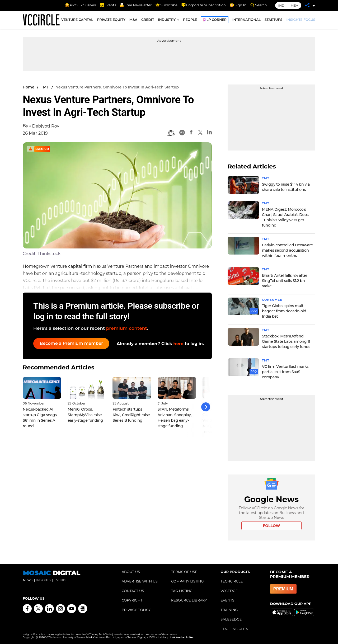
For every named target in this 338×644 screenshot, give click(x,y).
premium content (127, 328)
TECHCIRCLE (232, 581)
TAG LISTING (182, 591)
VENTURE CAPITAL (77, 21)
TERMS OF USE (184, 572)
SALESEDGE (231, 619)
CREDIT (148, 21)
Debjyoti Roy (46, 126)
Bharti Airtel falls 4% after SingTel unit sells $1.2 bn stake (285, 281)
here (179, 344)
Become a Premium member (73, 343)
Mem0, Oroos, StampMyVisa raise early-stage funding (85, 412)
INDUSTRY (167, 21)
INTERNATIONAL (247, 21)
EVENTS (227, 600)
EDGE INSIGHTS (234, 629)
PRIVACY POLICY (136, 610)
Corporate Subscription (204, 5)
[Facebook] (191, 133)
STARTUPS (273, 21)
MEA (294, 5)
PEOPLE (190, 21)
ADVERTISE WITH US (140, 581)
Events (108, 5)
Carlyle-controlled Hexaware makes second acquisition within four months (287, 250)
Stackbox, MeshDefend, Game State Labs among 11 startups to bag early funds (286, 341)
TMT (45, 87)
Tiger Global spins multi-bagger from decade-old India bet (284, 311)
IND (281, 5)
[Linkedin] (209, 133)
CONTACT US (133, 591)
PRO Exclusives (80, 5)
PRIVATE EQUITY (111, 21)
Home (29, 87)
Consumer (273, 300)
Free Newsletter (136, 5)
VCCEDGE (229, 591)
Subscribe (166, 5)
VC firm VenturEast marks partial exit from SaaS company (285, 372)
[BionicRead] (171, 133)
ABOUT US (131, 572)
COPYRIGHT (132, 600)
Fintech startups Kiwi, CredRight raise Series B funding (131, 412)
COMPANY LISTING (187, 581)
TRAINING (229, 610)
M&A (133, 21)
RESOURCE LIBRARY (189, 600)
